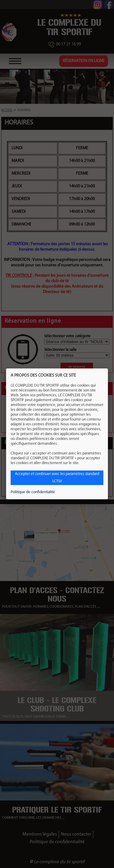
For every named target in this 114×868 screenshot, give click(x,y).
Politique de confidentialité (33, 492)
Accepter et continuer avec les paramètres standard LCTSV (57, 478)
